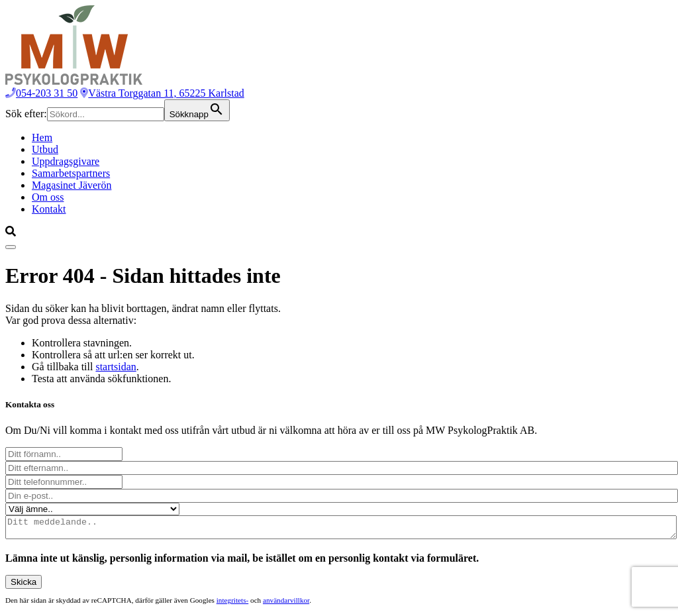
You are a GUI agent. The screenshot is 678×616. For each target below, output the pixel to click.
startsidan (116, 367)
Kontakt (49, 209)
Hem (42, 137)
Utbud (45, 149)
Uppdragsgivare (66, 161)
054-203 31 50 (41, 93)
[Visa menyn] (11, 247)
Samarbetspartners (71, 173)
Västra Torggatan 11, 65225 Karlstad (162, 93)
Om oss (48, 197)
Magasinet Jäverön (72, 185)
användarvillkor (286, 604)
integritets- (232, 604)
